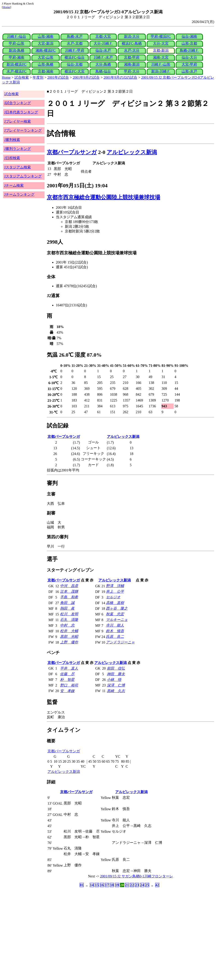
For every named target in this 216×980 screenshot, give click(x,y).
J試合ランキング (18, 103)
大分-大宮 (161, 43)
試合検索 (22, 77)
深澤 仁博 (116, 685)
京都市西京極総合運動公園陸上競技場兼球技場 (103, 197)
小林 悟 (114, 680)
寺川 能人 (115, 625)
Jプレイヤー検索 (18, 121)
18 (112, 885)
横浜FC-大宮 (75, 71)
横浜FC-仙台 (75, 57)
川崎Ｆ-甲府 (75, 50)
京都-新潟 (161, 50)
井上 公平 (115, 591)
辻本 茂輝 (69, 591)
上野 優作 (69, 642)
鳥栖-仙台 (103, 71)
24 (142, 885)
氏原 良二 (115, 637)
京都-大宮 (103, 36)
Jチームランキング (19, 194)
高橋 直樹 (115, 603)
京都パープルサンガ (72, 152)
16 (102, 885)
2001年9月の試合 (86, 77)
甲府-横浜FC (161, 36)
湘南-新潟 (132, 64)
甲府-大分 (132, 71)
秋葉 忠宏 (115, 614)
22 (132, 885)
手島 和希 (69, 597)
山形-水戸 (189, 71)
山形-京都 (189, 43)
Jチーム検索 (14, 185)
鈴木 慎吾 (115, 631)
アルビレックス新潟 (132, 152)
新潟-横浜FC (17, 64)
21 (127, 885)
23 (137, 885)
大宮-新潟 (46, 43)
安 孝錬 (67, 691)
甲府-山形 (17, 43)
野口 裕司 (69, 685)
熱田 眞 (67, 608)
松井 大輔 (69, 631)
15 (97, 885)
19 (117, 885)
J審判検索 (12, 140)
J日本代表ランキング (21, 112)
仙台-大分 (189, 57)
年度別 (38, 77)
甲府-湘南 (17, 57)
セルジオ (113, 597)
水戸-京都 (75, 43)
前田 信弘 (116, 668)
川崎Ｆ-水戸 (103, 57)
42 (157, 885)
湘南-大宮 (161, 57)
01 (82, 885)
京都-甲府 (132, 57)
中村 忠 (67, 625)
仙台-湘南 (189, 36)
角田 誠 (67, 603)
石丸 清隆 (69, 620)
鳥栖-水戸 (75, 36)
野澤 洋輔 (115, 586)
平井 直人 (69, 668)
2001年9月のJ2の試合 (120, 77)
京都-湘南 (46, 71)
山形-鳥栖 (46, 64)
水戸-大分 (132, 50)
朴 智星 (67, 680)
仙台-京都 (75, 64)
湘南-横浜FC (46, 50)
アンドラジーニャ (120, 642)
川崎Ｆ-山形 (161, 64)
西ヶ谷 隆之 (117, 608)
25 (147, 885)
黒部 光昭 (69, 637)
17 (107, 885)
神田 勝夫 (116, 674)
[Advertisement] (86, 924)
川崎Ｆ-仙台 (17, 36)
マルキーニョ (117, 620)
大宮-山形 (46, 57)
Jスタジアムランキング (23, 176)
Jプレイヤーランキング (23, 130)
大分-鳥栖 (103, 64)
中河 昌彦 (69, 586)
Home (6, 7)
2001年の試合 (58, 77)
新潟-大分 (132, 36)
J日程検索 (12, 158)
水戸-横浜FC (17, 71)
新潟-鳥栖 (17, 50)
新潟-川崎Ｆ (161, 71)
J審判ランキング (18, 149)
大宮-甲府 (189, 64)
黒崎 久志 (116, 691)
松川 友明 (69, 614)
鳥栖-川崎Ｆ (189, 50)
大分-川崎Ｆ (103, 43)
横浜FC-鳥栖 (132, 43)
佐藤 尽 (67, 674)
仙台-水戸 (103, 50)
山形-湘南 (46, 36)
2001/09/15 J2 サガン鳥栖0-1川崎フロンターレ (137, 876)
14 (92, 885)
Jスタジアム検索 (18, 167)
